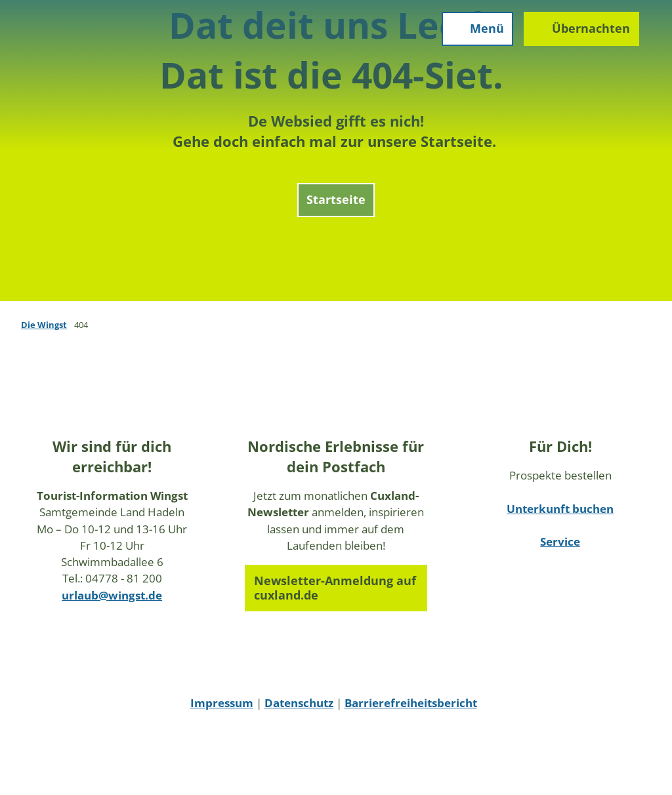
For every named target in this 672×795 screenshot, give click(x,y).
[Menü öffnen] (468, 38)
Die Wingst (44, 325)
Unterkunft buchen (560, 509)
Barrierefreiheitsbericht (411, 703)
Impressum (222, 703)
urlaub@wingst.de (112, 595)
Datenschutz (299, 703)
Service (560, 541)
